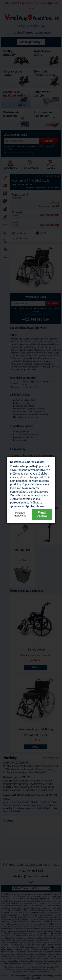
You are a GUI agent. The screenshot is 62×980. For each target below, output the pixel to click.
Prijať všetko (42, 514)
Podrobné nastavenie (20, 514)
